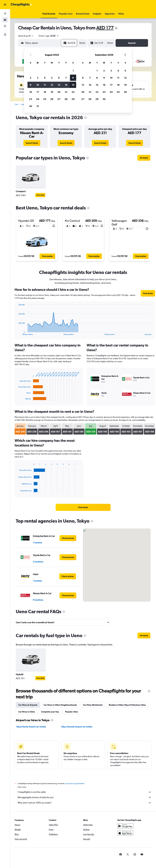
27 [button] (59, 99)
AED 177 (105, 28)
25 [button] (45, 99)
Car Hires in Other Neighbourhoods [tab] (60, 705)
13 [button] (59, 85)
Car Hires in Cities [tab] (27, 712)
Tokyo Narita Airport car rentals (31, 727)
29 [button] (73, 99)
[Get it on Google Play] (125, 826)
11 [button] (45, 85)
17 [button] (38, 92)
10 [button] (38, 85)
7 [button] (66, 78)
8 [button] (73, 78)
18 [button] (45, 92)
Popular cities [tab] (72, 712)
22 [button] (73, 92)
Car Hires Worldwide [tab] (93, 705)
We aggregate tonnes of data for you (85, 797)
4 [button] (45, 78)
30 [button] (31, 106)
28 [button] (66, 99)
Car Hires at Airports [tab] (28, 705)
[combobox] (26, 36)
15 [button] (73, 85)
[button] (5, 5)
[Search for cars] (5, 20)
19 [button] (52, 92)
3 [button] (38, 78)
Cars (16, 104)
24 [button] (38, 99)
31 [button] (38, 106)
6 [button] (59, 78)
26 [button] (52, 99)
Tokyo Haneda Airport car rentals (77, 727)
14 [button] (66, 85)
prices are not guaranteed (75, 783)
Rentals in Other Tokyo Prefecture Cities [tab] (127, 705)
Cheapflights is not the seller (85, 792)
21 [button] (66, 92)
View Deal (40, 195)
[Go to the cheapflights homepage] (22, 5)
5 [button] (52, 78)
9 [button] (31, 85)
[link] (32, 143)
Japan (24, 104)
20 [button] (59, 92)
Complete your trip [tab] (50, 712)
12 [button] (52, 85)
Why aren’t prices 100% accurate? (85, 803)
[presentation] (116, 28)
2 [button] (31, 78)
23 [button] (31, 99)
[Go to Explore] (5, 26)
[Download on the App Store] (125, 833)
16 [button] (31, 92)
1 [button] (73, 71)
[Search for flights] (5, 14)
